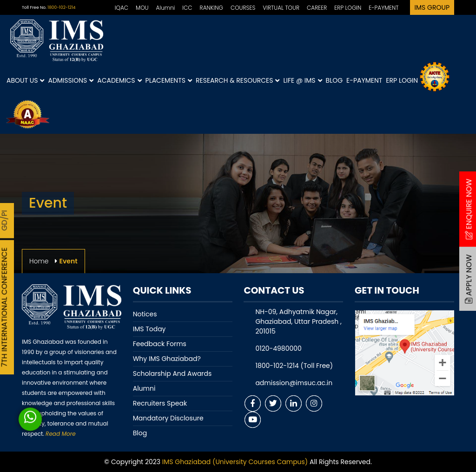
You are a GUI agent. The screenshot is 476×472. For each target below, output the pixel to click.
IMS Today (149, 329)
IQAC (122, 8)
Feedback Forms (160, 344)
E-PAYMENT (383, 8)
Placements (169, 81)
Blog (334, 80)
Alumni (166, 8)
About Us (25, 81)
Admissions (71, 81)
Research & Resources (238, 81)
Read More (60, 434)
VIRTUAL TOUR (281, 8)
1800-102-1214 (61, 7)
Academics (119, 81)
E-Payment (364, 80)
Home (39, 261)
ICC (187, 8)
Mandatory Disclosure (168, 418)
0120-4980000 (278, 348)
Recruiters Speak (160, 403)
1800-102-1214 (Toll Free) (294, 366)
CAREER (317, 8)
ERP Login (402, 80)
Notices (145, 314)
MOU (142, 8)
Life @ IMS (302, 81)
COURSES (243, 8)
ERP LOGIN (348, 8)
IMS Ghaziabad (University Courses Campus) (235, 462)
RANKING (212, 8)
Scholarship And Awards (172, 374)
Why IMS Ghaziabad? (167, 359)
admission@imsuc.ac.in (294, 383)
